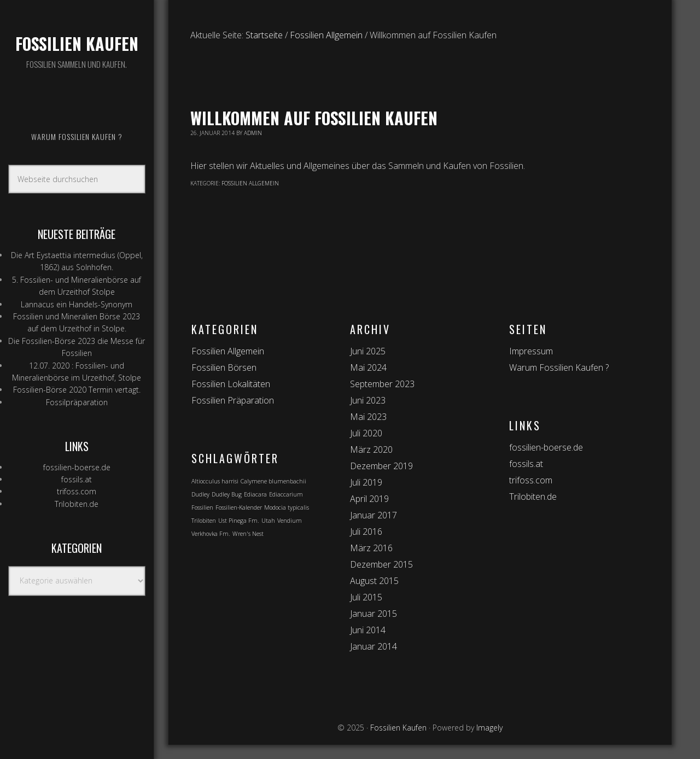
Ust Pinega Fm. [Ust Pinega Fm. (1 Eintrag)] (239, 521)
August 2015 (374, 581)
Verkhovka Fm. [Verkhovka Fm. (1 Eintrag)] (211, 534)
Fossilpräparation (77, 402)
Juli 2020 (366, 433)
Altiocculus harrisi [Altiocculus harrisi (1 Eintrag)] (215, 481)
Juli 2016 (366, 532)
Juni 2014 (368, 630)
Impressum (531, 351)
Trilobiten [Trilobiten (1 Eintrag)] (204, 521)
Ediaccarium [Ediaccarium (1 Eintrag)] (286, 494)
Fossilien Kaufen (77, 43)
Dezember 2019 (381, 466)
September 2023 (382, 384)
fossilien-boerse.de (77, 467)
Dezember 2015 (381, 564)
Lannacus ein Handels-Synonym (77, 304)
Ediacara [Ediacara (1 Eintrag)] (255, 494)
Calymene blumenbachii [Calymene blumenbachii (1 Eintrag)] (273, 481)
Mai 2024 (368, 367)
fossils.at (77, 479)
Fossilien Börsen (224, 367)
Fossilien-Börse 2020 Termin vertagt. (77, 390)
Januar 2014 (374, 646)
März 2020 (371, 449)
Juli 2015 (366, 597)
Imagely (489, 728)
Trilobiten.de (77, 504)
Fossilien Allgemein (250, 183)
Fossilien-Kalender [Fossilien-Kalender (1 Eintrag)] (239, 507)
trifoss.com (77, 491)
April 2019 (369, 499)
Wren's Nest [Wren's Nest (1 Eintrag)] (248, 534)
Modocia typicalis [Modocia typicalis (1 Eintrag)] (287, 507)
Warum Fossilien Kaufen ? (559, 367)
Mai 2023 (368, 417)
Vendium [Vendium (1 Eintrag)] (290, 521)
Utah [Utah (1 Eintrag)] (268, 521)
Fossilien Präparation (233, 400)
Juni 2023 (368, 400)
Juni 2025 (368, 351)
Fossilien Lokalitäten (231, 384)
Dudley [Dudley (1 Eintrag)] (200, 494)
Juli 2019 (366, 482)
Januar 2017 (374, 515)
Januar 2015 (374, 614)
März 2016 (371, 548)
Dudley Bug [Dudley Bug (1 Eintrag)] (227, 494)
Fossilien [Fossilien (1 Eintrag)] (202, 507)
